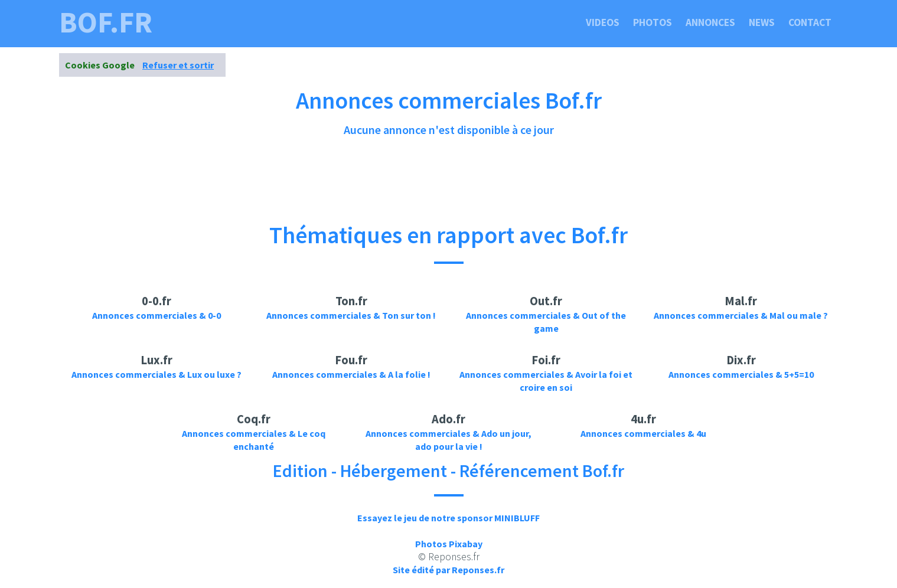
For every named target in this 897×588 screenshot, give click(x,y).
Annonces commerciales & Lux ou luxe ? (156, 374)
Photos (653, 22)
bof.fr (106, 22)
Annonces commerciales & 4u (643, 433)
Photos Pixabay (449, 544)
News (762, 22)
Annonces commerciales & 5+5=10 (741, 374)
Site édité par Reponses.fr (448, 570)
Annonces (710, 22)
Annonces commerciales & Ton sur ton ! (351, 315)
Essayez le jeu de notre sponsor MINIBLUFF (448, 518)
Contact (810, 22)
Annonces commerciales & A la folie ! (351, 374)
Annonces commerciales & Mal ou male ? (741, 315)
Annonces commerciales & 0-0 (156, 315)
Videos (603, 22)
